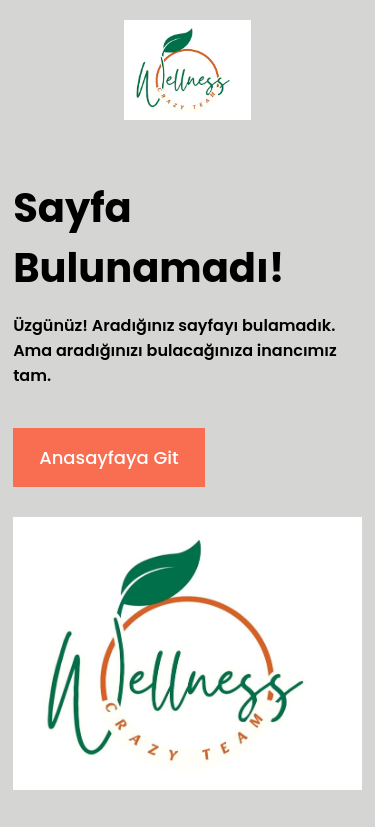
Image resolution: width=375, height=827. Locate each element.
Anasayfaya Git (109, 457)
